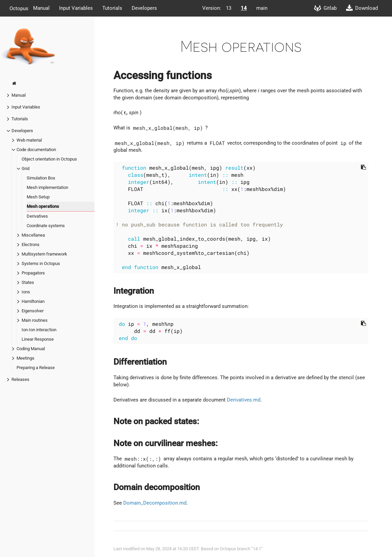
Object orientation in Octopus (49, 159)
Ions (26, 292)
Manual (41, 8)
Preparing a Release (36, 368)
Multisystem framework (44, 254)
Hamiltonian (33, 301)
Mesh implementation (47, 187)
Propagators (33, 273)
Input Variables (76, 8)
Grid (25, 168)
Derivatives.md (244, 400)
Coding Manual (31, 349)
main (262, 8)
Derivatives (37, 216)
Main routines (35, 320)
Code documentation (36, 150)
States (28, 282)
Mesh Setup (38, 197)
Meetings (25, 358)
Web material (29, 140)
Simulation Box (41, 178)
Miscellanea (33, 235)
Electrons (31, 245)
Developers (144, 8)
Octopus (19, 8)
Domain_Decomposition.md (155, 503)
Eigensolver (33, 311)
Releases (20, 379)
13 (229, 8)
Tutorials (112, 8)
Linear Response (38, 339)
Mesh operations (43, 206)
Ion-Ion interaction (39, 330)
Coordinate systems (46, 226)
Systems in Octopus (41, 263)
